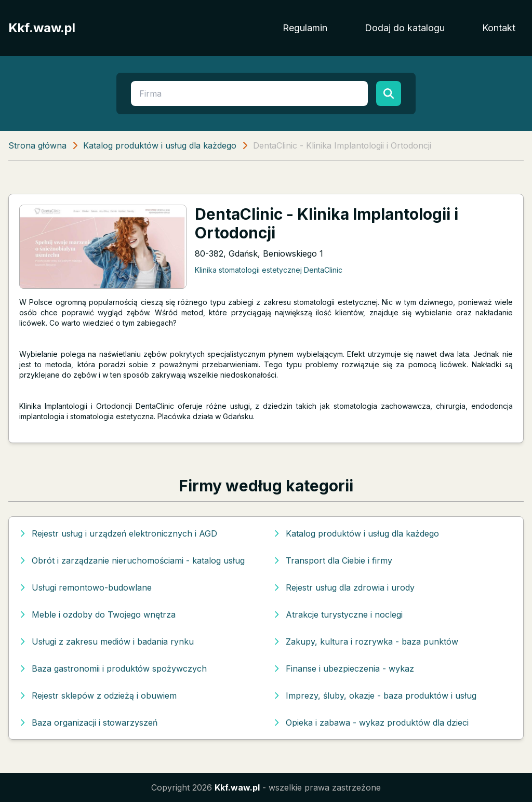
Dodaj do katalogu (405, 28)
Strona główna (37, 145)
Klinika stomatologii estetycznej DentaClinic (269, 270)
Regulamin (305, 28)
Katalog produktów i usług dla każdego (160, 145)
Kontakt (499, 28)
